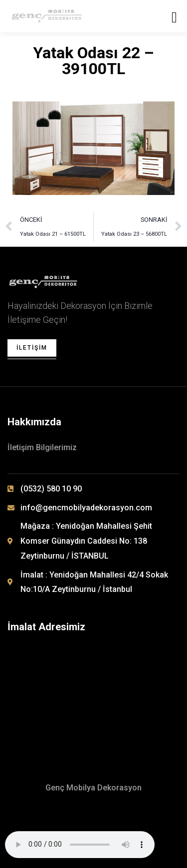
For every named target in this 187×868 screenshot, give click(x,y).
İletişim (32, 348)
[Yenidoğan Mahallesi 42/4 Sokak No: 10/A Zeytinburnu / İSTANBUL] (95, 693)
